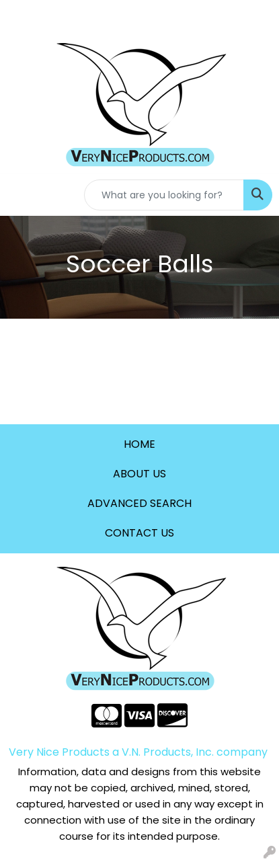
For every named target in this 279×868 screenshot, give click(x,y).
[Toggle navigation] (21, 195)
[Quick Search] (164, 195)
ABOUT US (139, 474)
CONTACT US (139, 533)
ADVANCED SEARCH (139, 503)
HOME (139, 444)
